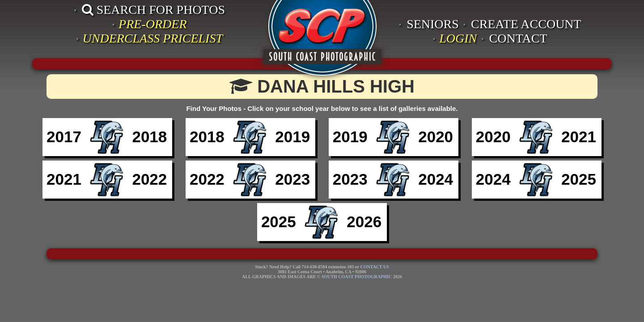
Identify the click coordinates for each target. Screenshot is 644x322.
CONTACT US (375, 267)
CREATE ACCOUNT (526, 24)
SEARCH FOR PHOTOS (153, 10)
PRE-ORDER (153, 24)
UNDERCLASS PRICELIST (153, 38)
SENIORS (433, 24)
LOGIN (458, 38)
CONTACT (518, 38)
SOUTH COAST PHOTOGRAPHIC (357, 277)
